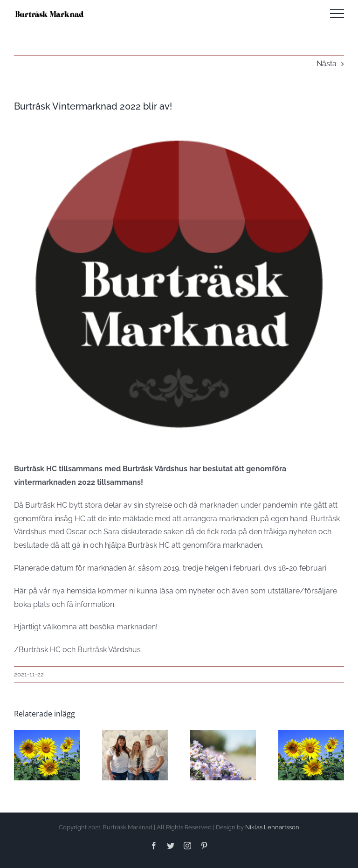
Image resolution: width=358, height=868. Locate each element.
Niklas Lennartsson (272, 827)
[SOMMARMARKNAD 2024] (223, 734)
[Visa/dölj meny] (337, 14)
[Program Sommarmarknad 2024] (135, 734)
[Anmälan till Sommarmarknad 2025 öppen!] (47, 734)
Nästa (327, 64)
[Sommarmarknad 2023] (311, 734)
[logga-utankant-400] (179, 283)
